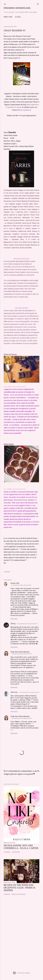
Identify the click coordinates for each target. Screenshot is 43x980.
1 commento (16, 852)
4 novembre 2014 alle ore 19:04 (29, 692)
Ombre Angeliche (32, 105)
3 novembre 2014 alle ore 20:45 (27, 624)
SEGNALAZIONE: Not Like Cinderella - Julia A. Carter (21, 847)
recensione (29, 311)
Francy (13, 624)
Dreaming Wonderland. (17, 8)
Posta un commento (18, 894)
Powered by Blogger (22, 973)
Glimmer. (14, 692)
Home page (8, 17)
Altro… (18, 17)
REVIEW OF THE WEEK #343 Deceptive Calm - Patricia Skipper (19, 888)
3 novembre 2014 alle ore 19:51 (21, 585)
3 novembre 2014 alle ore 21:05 (22, 654)
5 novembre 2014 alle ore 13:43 (21, 718)
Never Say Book (24, 110)
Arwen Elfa (15, 583)
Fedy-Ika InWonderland (20, 652)
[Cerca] (38, 4)
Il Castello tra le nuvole (13, 107)
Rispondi (14, 619)
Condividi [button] (7, 572)
